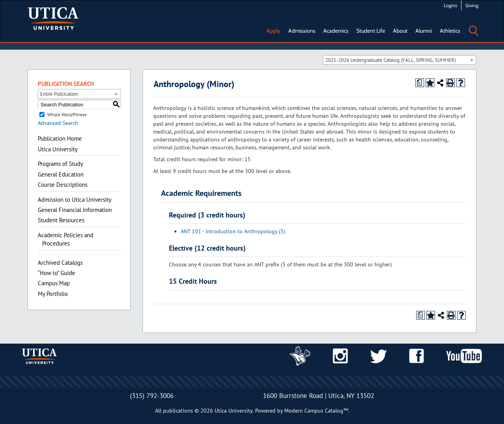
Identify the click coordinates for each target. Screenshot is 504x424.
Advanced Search (58, 123)
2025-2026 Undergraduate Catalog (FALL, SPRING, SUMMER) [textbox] (391, 60)
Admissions (302, 31)
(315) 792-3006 (152, 396)
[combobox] (399, 60)
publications (178, 411)
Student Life (371, 31)
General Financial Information (75, 210)
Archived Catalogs (60, 263)
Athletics (450, 31)
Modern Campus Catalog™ (316, 411)
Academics (336, 31)
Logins (450, 5)
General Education (61, 174)
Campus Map (54, 283)
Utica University (58, 149)
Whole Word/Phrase (67, 114)
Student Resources (61, 220)
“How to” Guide (57, 273)
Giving (472, 5)
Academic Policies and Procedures (66, 239)
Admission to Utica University (75, 200)
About (400, 31)
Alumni (424, 31)
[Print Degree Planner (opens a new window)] (420, 83)
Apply (273, 31)
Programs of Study (60, 164)
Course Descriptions (63, 185)
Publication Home (60, 139)
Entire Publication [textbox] (59, 94)
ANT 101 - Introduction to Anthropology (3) (233, 231)
